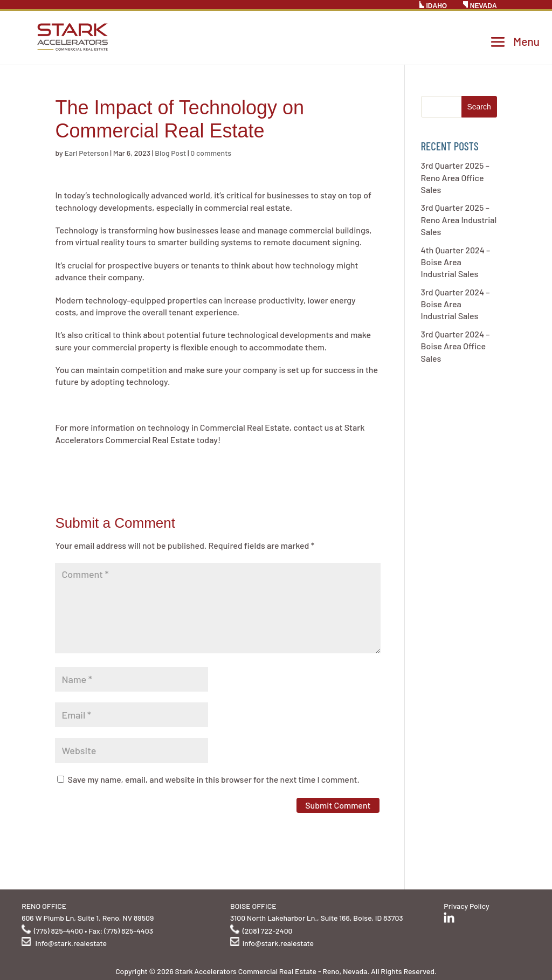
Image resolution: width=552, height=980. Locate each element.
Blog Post (170, 153)
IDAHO (433, 5)
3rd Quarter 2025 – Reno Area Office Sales (455, 177)
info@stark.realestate (71, 943)
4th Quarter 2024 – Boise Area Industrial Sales (456, 262)
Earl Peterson (86, 153)
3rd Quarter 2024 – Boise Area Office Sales (456, 346)
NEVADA (480, 5)
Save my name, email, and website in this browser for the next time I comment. (214, 779)
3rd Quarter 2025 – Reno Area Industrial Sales (459, 219)
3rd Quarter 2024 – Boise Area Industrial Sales (456, 304)
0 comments (211, 153)
